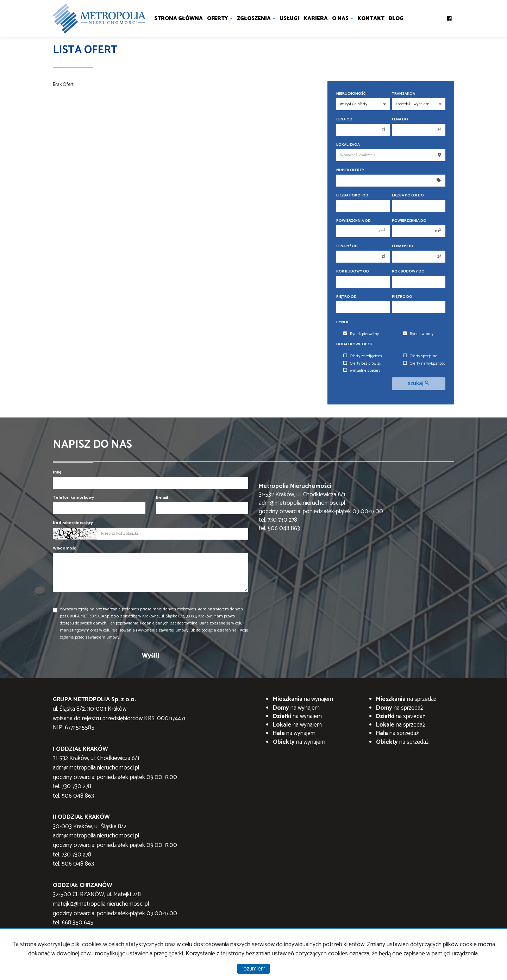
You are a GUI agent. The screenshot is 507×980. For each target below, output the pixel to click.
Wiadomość (64, 548)
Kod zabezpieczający (73, 523)
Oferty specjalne (420, 356)
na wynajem (303, 699)
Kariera (316, 18)
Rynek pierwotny (361, 334)
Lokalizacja (348, 145)
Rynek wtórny (418, 334)
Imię (57, 472)
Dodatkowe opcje (355, 344)
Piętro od (346, 297)
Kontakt (371, 18)
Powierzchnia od (353, 221)
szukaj (418, 384)
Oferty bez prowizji (362, 364)
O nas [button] (343, 18)
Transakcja (403, 94)
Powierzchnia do (409, 221)
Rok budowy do (408, 272)
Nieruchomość (351, 94)
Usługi (289, 18)
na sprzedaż (406, 699)
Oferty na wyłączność (424, 364)
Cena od (344, 120)
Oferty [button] (220, 18)
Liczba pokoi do (408, 196)
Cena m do (403, 246)
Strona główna (179, 18)
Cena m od (347, 246)
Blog (396, 18)
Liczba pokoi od (352, 196)
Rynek (342, 322)
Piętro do (402, 297)
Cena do (400, 120)
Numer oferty (350, 170)
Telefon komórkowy (73, 498)
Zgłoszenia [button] (256, 18)
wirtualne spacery (362, 371)
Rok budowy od (353, 272)
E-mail (162, 498)
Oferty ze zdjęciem (363, 356)
